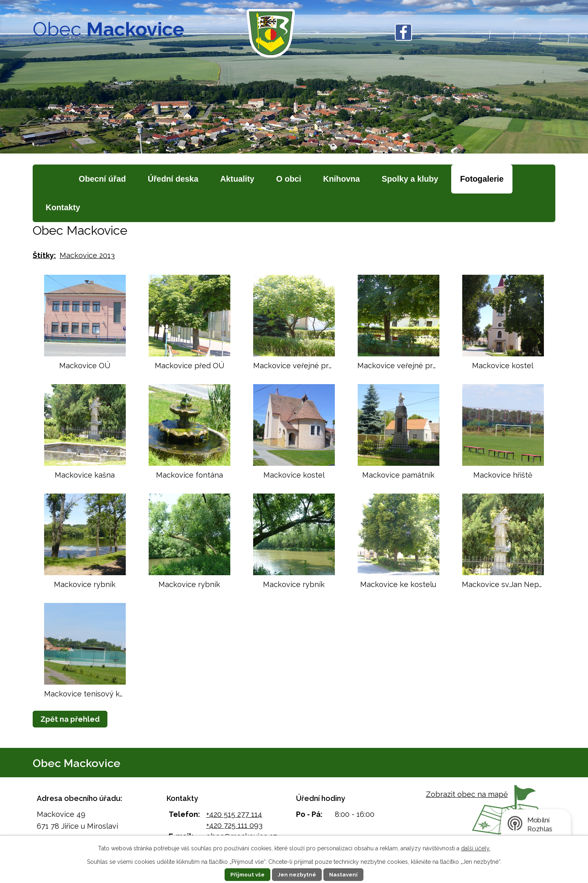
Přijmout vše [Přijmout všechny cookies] (245, 874)
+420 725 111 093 (234, 825)
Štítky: (44, 255)
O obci (289, 179)
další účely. (476, 848)
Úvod (51, 179)
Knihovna (341, 179)
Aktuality (237, 179)
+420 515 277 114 (234, 814)
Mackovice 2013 (87, 255)
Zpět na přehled (70, 719)
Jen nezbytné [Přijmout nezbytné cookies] (297, 874)
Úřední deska (173, 179)
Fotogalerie (482, 179)
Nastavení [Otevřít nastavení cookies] (346, 874)
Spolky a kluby (410, 179)
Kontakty (63, 207)
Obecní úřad (102, 179)
